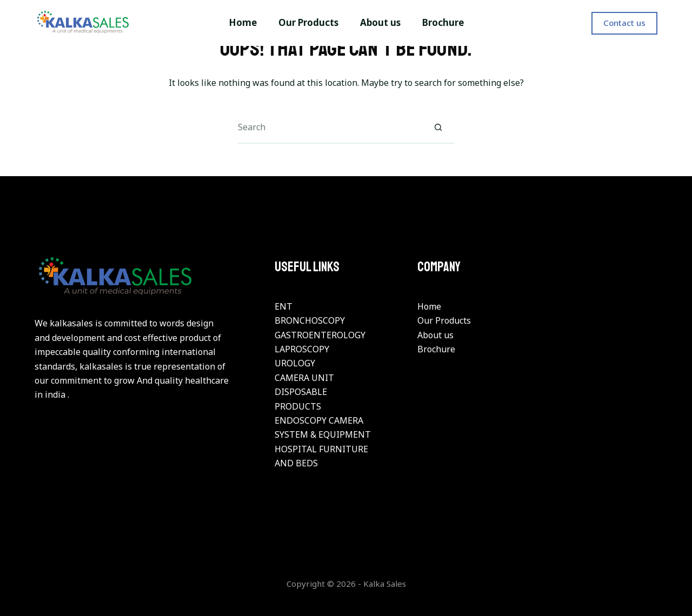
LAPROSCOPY (302, 349)
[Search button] (438, 128)
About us (435, 335)
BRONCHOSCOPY (310, 320)
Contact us (624, 23)
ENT (284, 306)
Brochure (436, 349)
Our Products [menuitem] (308, 22)
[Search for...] (330, 128)
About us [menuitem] (380, 22)
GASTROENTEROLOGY (320, 335)
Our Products (444, 320)
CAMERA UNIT (304, 378)
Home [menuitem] (243, 22)
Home (429, 306)
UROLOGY (295, 363)
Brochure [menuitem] (443, 22)
